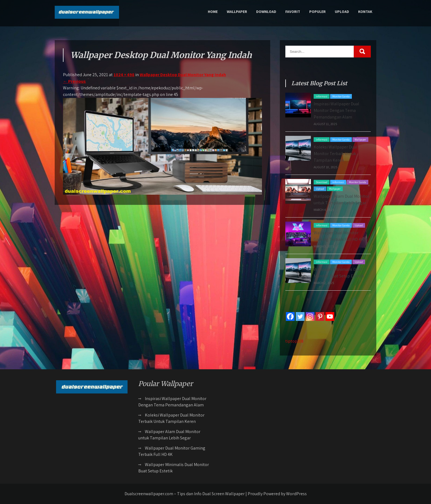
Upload (342, 12)
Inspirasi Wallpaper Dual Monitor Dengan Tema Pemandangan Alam (336, 110)
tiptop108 (294, 341)
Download (266, 12)
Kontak (365, 12)
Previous (74, 81)
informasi (322, 96)
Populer (317, 12)
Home (213, 12)
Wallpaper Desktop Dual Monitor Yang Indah (183, 75)
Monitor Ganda (341, 96)
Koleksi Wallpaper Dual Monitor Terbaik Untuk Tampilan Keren (335, 154)
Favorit (293, 12)
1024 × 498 (124, 75)
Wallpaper (237, 12)
